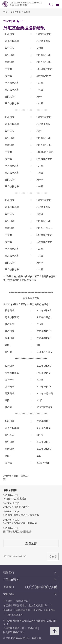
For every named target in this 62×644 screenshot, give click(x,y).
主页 (5, 12)
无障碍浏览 (22, 601)
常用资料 (9, 594)
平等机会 (8, 610)
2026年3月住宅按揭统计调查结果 (20, 523)
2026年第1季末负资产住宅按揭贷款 (21, 515)
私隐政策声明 (23, 610)
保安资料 (38, 610)
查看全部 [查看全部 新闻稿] (31, 543)
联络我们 (9, 573)
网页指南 (51, 610)
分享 (53, 556)
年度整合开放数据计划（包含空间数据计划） (26, 606)
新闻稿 (27, 12)
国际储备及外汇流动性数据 (17, 532)
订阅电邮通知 (11, 580)
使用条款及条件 (15, 615)
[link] (51, 4)
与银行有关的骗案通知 (15, 499)
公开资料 (8, 601)
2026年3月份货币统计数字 (17, 507)
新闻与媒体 (16, 12)
